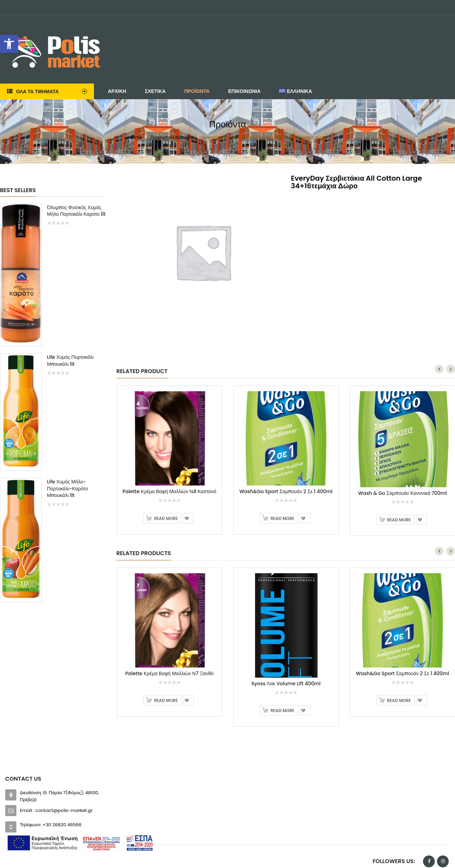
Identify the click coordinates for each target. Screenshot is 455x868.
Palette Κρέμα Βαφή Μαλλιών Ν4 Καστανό (169, 441)
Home (135, 137)
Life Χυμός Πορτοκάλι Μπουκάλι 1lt (70, 361)
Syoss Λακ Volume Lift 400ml (286, 633)
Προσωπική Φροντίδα (172, 137)
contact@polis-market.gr (64, 760)
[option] (53, 406)
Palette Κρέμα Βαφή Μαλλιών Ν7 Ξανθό (169, 623)
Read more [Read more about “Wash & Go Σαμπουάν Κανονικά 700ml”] (399, 469)
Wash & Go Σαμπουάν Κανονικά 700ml (403, 442)
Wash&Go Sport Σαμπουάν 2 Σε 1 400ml (286, 441)
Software (117, 859)
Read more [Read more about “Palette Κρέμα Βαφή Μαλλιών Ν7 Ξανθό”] (166, 650)
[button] (9, 44)
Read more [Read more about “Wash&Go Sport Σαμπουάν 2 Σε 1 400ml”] (282, 468)
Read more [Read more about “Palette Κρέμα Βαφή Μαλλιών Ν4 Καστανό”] (166, 468)
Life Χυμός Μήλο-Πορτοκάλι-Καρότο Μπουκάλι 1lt (67, 489)
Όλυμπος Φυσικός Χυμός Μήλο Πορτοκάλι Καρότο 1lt (76, 211)
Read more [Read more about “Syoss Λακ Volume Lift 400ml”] (282, 660)
